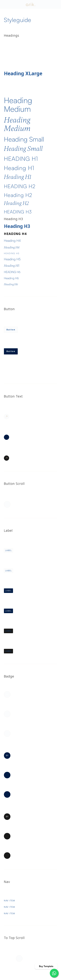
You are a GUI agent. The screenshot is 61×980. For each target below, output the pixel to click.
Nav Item (9, 901)
